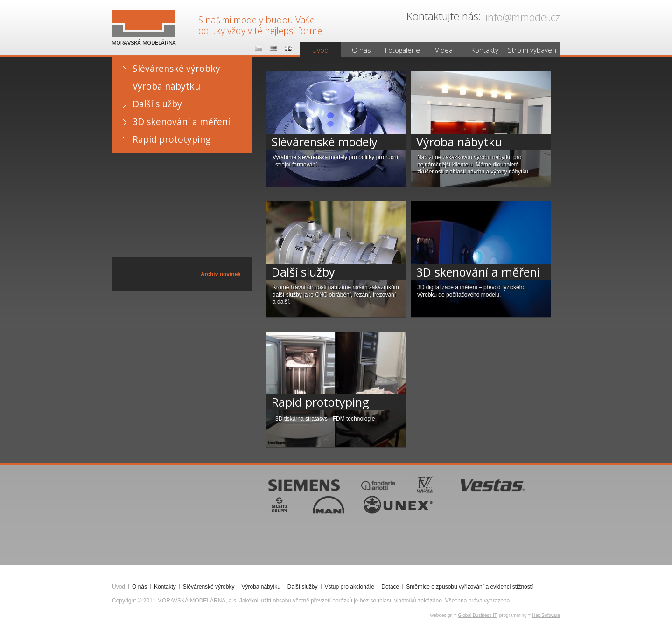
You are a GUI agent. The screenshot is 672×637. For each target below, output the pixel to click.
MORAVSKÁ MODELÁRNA (142, 19)
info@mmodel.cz (523, 17)
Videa (444, 50)
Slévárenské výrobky (176, 68)
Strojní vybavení (533, 50)
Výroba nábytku (166, 86)
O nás (361, 50)
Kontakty (485, 50)
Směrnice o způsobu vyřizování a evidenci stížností (469, 587)
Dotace (390, 587)
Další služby (157, 104)
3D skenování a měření (181, 121)
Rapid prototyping (171, 139)
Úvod (320, 50)
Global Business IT (477, 615)
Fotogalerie (402, 50)
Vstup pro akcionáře (350, 587)
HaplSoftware (546, 615)
